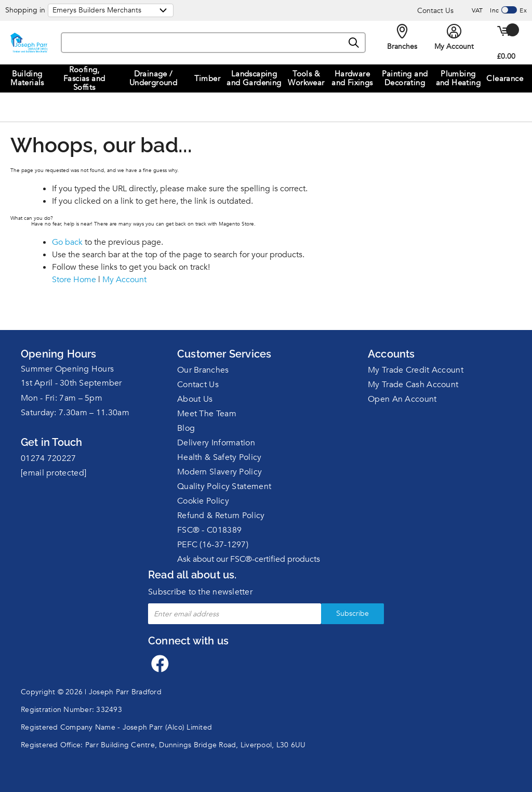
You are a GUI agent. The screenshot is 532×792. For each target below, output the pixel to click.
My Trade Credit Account (416, 370)
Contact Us (435, 11)
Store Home (74, 280)
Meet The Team (207, 414)
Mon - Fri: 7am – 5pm (62, 398)
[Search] (354, 43)
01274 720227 (49, 458)
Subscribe (353, 613)
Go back (67, 242)
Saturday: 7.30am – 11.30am (75, 413)
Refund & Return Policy (221, 516)
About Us (195, 399)
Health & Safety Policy (220, 457)
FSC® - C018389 (209, 530)
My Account (124, 280)
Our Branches (203, 370)
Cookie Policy (203, 501)
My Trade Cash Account (413, 385)
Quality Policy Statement (224, 486)
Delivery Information (216, 443)
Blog (186, 428)
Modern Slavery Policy (220, 472)
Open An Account (402, 399)
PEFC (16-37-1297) (213, 545)
